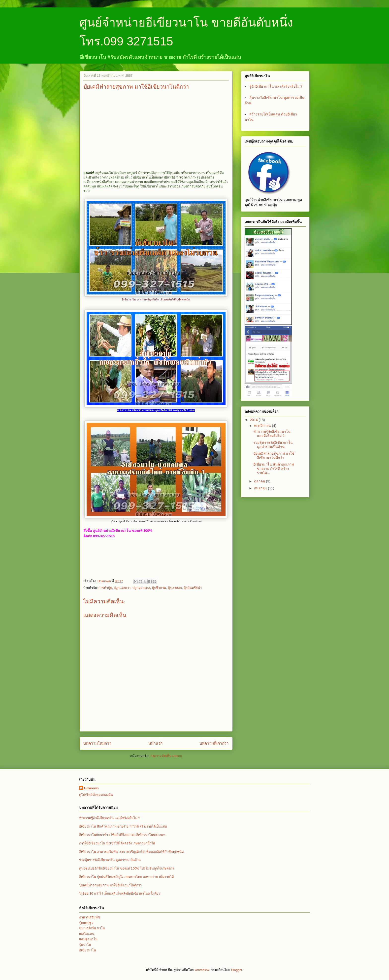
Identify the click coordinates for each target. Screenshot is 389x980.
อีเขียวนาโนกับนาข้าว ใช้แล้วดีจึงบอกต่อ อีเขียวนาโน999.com (122, 835)
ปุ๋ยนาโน (85, 945)
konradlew (202, 970)
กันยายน (261, 488)
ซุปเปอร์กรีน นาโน (92, 928)
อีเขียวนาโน (88, 950)
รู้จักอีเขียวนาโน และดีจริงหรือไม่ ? (276, 86)
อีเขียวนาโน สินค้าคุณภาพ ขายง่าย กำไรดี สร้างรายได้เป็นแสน (123, 826)
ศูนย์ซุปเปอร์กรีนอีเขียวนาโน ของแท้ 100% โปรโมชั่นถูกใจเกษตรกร (127, 868)
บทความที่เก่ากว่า (214, 743)
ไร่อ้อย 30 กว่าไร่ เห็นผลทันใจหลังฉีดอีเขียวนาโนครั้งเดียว (120, 893)
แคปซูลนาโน (88, 939)
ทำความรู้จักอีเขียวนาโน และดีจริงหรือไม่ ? (272, 434)
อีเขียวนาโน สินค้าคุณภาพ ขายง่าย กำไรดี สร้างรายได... (274, 469)
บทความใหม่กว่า (97, 743)
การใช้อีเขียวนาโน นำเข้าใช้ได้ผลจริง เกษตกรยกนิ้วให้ (117, 843)
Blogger (237, 970)
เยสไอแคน (87, 934)
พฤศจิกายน (263, 426)
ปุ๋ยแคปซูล (86, 923)
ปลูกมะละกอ (141, 588)
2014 (254, 420)
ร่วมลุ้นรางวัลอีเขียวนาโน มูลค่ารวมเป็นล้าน (273, 445)
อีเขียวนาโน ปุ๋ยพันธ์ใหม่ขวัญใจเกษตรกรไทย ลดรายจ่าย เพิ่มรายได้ (126, 877)
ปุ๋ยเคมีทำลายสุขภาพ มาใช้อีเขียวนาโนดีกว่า (274, 455)
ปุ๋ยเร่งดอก (175, 588)
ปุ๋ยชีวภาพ (159, 588)
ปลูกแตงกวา (122, 588)
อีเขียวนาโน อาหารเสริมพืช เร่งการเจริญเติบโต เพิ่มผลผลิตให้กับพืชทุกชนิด (131, 852)
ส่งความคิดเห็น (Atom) (166, 756)
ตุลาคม (260, 481)
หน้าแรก (155, 743)
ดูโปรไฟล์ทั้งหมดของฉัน (96, 795)
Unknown (91, 788)
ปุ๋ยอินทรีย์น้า (193, 588)
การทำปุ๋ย (105, 588)
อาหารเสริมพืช (90, 917)
